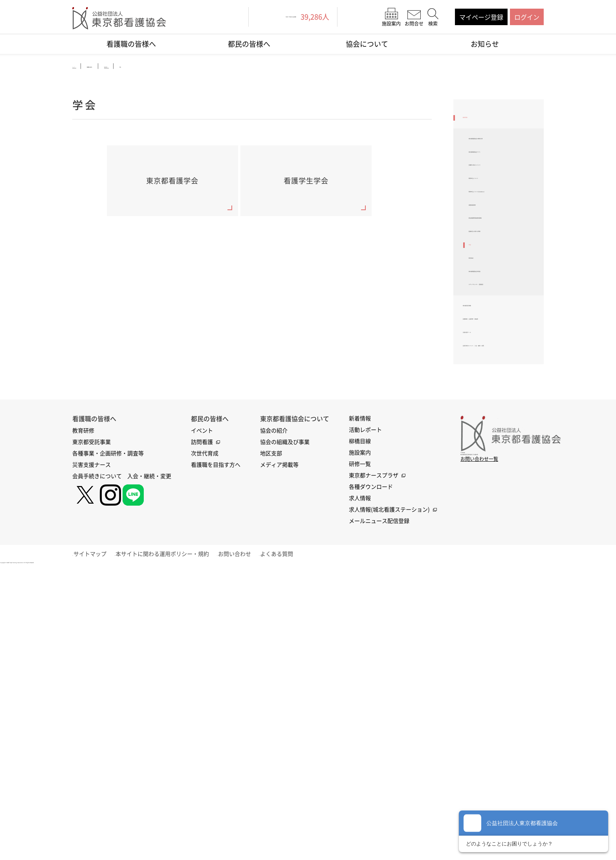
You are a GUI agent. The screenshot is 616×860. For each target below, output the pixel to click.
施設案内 (360, 621)
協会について (367, 44)
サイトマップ (95, 722)
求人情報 (360, 666)
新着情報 (360, 587)
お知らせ (485, 44)
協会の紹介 (274, 599)
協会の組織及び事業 (285, 610)
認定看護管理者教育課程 (503, 291)
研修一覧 (360, 632)
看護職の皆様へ (131, 44)
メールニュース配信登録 (379, 689)
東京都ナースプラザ (374, 644)
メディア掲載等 (279, 633)
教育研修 (475, 121)
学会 (475, 332)
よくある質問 (299, 722)
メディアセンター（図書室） (503, 398)
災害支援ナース (485, 481)
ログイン (527, 17)
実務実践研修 (488, 270)
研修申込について (494, 220)
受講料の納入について (500, 200)
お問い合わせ (251, 722)
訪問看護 (202, 610)
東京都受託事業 (485, 431)
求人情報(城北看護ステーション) (389, 678)
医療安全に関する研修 (500, 312)
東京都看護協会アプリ (500, 179)
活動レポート (365, 598)
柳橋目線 (360, 609)
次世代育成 (205, 622)
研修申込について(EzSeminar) (494, 245)
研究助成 (481, 353)
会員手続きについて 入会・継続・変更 (497, 506)
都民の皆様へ (249, 44)
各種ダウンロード (371, 655)
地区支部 (271, 622)
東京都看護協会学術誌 (500, 373)
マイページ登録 (481, 17)
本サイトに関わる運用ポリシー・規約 (173, 722)
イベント (202, 599)
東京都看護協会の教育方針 (503, 154)
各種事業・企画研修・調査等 (500, 456)
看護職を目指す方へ (216, 633)
